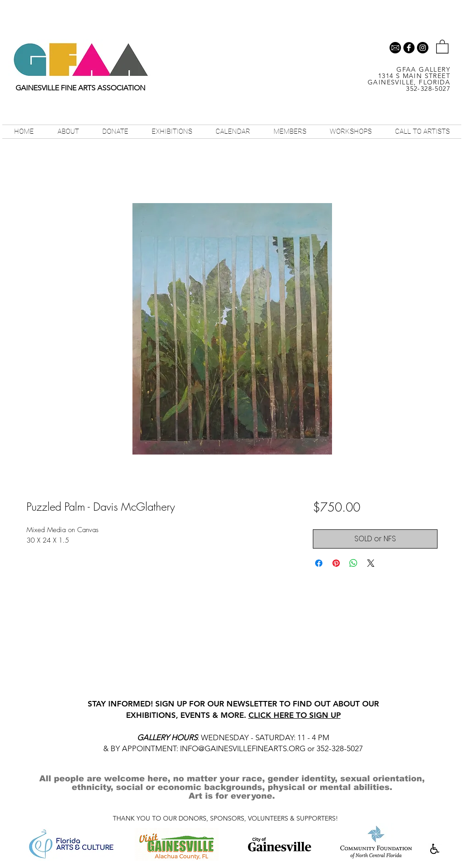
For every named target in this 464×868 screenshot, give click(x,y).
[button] (442, 46)
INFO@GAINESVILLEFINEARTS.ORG (243, 748)
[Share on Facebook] (319, 563)
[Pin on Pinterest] (336, 563)
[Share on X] (371, 563)
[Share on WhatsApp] (353, 563)
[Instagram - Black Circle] (423, 48)
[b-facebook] (409, 48)
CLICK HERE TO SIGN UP (295, 715)
